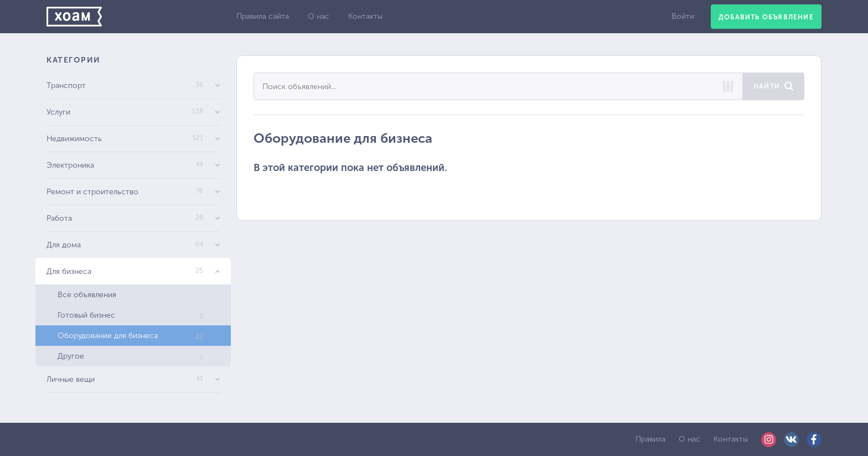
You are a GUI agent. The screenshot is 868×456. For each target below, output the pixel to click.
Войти (683, 16)
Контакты (365, 16)
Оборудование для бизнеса (130, 336)
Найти (767, 86)
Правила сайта (263, 16)
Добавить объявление (766, 17)
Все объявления (87, 295)
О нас (319, 16)
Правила (650, 439)
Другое (130, 356)
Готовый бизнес (130, 315)
